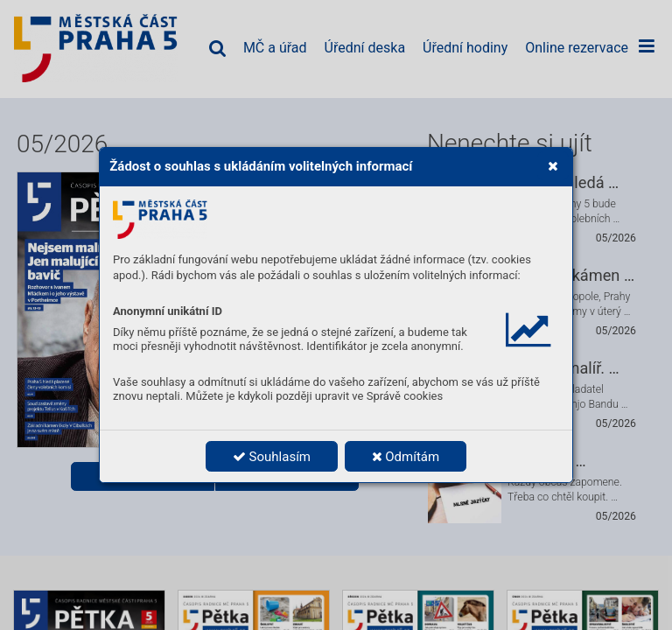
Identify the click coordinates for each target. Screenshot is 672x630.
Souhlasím (272, 457)
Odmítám (406, 457)
